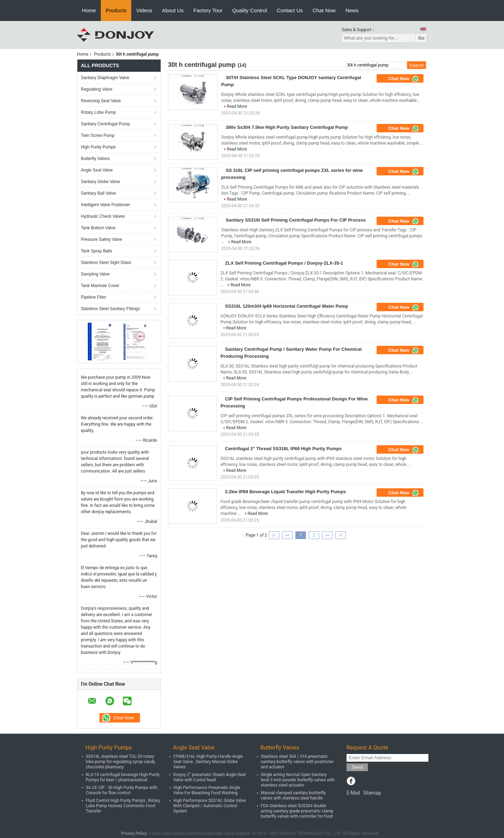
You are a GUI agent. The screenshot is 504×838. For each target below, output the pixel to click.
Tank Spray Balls (96, 251)
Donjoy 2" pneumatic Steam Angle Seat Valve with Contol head (210, 777)
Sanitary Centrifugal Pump (105, 124)
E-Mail (353, 793)
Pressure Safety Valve (101, 239)
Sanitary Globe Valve (100, 182)
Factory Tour (208, 10)
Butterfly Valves (95, 159)
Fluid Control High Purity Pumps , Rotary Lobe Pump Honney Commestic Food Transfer (123, 806)
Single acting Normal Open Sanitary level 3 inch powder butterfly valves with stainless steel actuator (298, 780)
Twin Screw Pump (98, 135)
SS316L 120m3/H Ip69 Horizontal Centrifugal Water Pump (287, 306)
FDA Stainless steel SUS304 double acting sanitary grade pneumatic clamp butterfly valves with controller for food (297, 811)
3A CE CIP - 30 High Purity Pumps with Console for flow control (121, 790)
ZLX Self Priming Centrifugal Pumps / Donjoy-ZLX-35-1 (284, 263)
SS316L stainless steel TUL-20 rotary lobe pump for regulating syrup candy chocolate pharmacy (120, 762)
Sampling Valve (95, 274)
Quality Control (250, 10)
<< (287, 535)
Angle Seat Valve (97, 170)
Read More (237, 106)
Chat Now (324, 10)
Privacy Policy (134, 833)
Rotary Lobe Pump (98, 112)
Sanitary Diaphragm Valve (105, 78)
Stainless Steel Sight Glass (106, 263)
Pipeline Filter (94, 297)
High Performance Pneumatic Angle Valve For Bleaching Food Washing (207, 790)
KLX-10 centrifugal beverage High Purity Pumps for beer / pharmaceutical (123, 777)
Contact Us (290, 10)
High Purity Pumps (98, 147)
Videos (144, 10)
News (352, 10)
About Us (173, 10)
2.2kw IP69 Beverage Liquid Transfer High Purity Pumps (285, 492)
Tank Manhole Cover (100, 286)
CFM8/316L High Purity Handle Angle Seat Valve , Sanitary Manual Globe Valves (208, 762)
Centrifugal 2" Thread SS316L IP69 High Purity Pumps (283, 449)
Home (89, 10)
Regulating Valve (97, 89)
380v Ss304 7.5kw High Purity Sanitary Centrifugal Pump (287, 127)
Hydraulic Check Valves (103, 216)
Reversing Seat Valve (101, 101)
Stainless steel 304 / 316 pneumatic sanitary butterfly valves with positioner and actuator (297, 762)
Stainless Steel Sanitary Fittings (110, 309)
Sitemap (372, 793)
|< (274, 535)
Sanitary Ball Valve (98, 193)
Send (357, 767)
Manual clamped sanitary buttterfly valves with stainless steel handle (293, 795)
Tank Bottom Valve (98, 228)
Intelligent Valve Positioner (106, 205)
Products (116, 10)
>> (327, 535)
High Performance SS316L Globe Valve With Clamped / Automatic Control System (209, 806)
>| (340, 535)
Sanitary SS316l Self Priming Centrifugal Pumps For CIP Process (296, 220)
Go (421, 38)
